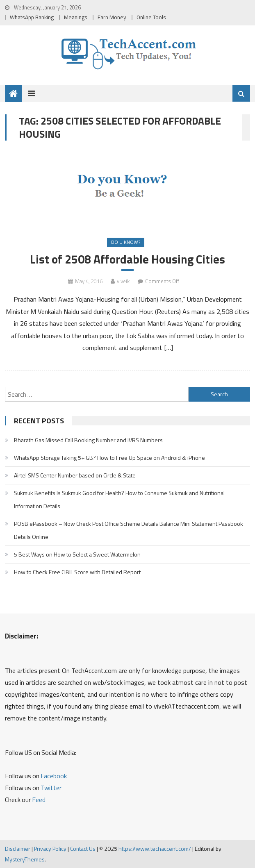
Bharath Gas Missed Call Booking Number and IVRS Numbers (88, 440)
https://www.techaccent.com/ (155, 849)
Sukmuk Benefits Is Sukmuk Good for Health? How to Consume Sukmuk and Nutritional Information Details (119, 499)
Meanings (76, 17)
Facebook (54, 776)
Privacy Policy (50, 849)
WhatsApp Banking (32, 17)
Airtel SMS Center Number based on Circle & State (75, 475)
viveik (123, 281)
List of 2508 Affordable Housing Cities (127, 259)
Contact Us (83, 849)
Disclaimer (18, 849)
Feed (39, 800)
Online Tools (151, 17)
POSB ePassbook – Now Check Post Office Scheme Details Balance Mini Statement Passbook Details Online (129, 530)
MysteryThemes (25, 859)
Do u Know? (126, 242)
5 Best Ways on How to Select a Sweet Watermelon (77, 554)
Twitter (51, 788)
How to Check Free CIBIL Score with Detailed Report (77, 572)
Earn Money (112, 17)
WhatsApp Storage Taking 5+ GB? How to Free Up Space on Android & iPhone (109, 458)
